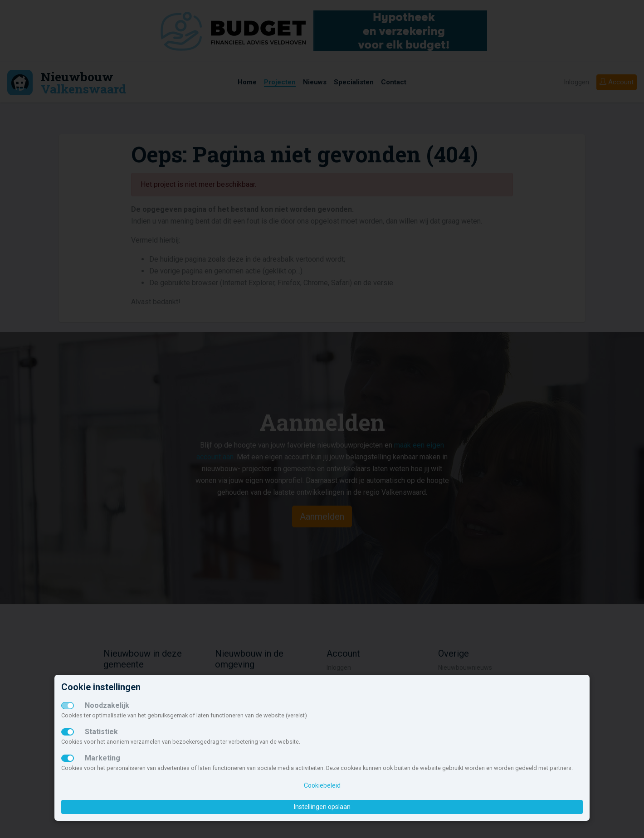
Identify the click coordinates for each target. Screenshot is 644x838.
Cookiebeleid (322, 785)
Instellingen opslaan (322, 807)
